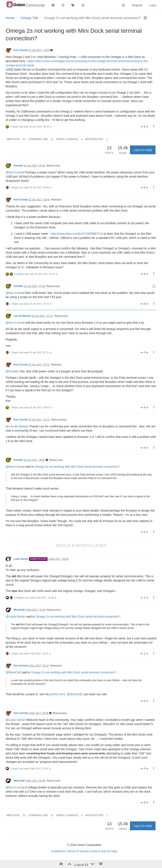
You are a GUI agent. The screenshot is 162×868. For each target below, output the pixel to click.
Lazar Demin (21, 559)
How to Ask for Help (104, 851)
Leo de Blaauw (22, 316)
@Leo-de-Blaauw (17, 426)
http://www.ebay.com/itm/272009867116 (77, 234)
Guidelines (58, 851)
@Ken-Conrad (15, 172)
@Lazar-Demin (15, 617)
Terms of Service (78, 851)
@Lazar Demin (54, 610)
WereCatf (19, 610)
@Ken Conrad (53, 166)
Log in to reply (143, 150)
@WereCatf (56, 666)
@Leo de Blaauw (59, 420)
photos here (57, 694)
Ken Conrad (21, 50)
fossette (18, 166)
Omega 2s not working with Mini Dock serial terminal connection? (77, 467)
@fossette (56, 200)
